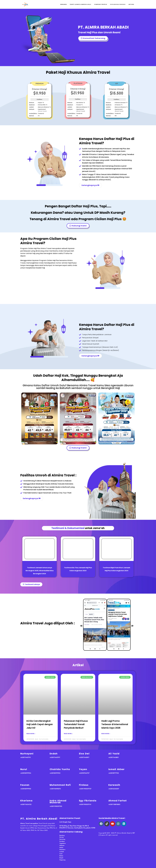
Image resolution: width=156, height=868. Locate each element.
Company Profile (101, 4)
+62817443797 (55, 757)
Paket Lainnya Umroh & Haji (80, 4)
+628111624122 (26, 804)
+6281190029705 (56, 806)
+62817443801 (114, 757)
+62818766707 (84, 773)
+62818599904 (26, 773)
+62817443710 (25, 757)
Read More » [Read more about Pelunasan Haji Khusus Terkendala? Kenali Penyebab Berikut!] (68, 734)
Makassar (62, 845)
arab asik (102, 829)
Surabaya (62, 841)
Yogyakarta (63, 843)
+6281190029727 (85, 789)
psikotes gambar (113, 829)
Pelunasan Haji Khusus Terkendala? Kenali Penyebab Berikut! (76, 724)
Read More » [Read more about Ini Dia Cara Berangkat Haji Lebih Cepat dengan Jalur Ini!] (31, 734)
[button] (81, 626)
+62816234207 (114, 789)
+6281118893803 (114, 804)
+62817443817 (84, 757)
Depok (61, 858)
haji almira (125, 829)
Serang (61, 837)
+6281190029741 (85, 804)
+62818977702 (114, 773)
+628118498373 (55, 789)
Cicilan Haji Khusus (118, 4)
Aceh (61, 854)
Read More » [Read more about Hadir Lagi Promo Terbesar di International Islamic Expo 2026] (106, 734)
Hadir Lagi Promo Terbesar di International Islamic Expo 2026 (115, 724)
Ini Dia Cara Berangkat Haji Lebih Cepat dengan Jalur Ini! (40, 724)
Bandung (62, 835)
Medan (61, 847)
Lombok (62, 852)
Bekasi (61, 856)
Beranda (64, 4)
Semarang (62, 839)
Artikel (131, 4)
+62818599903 (55, 773)
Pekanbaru (62, 850)
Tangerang (62, 860)
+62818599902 (26, 789)
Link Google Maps (65, 822)
